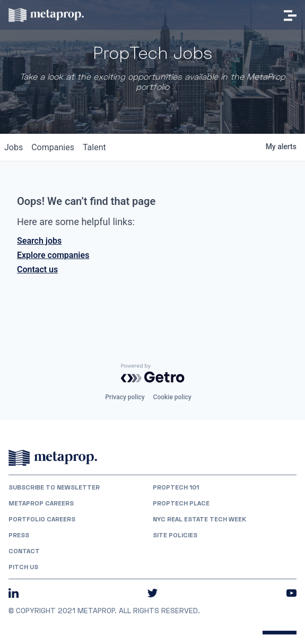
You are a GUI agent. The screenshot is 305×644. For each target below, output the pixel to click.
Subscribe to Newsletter (54, 487)
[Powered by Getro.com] (153, 373)
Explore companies (53, 255)
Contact (24, 551)
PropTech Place (181, 503)
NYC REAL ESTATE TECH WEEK (199, 519)
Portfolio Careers (42, 519)
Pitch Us (23, 567)
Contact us (37, 269)
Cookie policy (172, 397)
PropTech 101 (176, 487)
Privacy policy (125, 397)
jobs (14, 147)
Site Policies (175, 535)
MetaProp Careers (41, 503)
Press (19, 535)
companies (53, 147)
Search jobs (39, 241)
